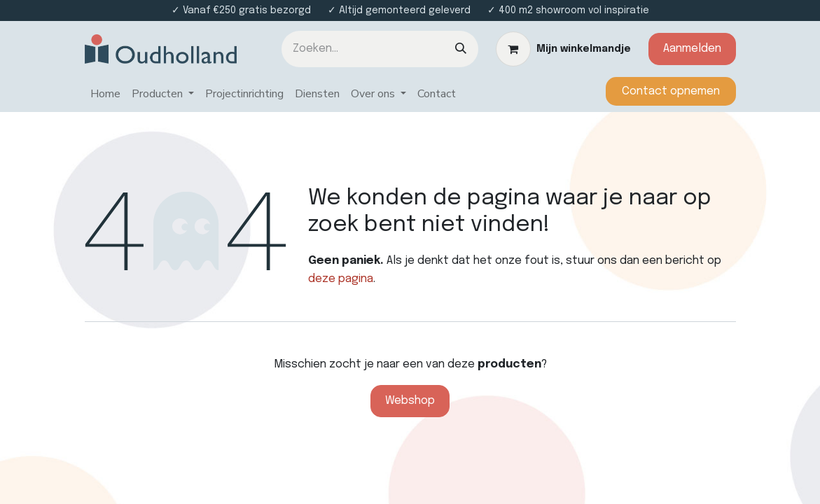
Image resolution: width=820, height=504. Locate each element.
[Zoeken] (461, 49)
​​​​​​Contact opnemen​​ (671, 91)
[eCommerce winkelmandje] (563, 49)
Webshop (410, 401)
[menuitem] (105, 94)
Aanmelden (692, 49)
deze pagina (341, 279)
